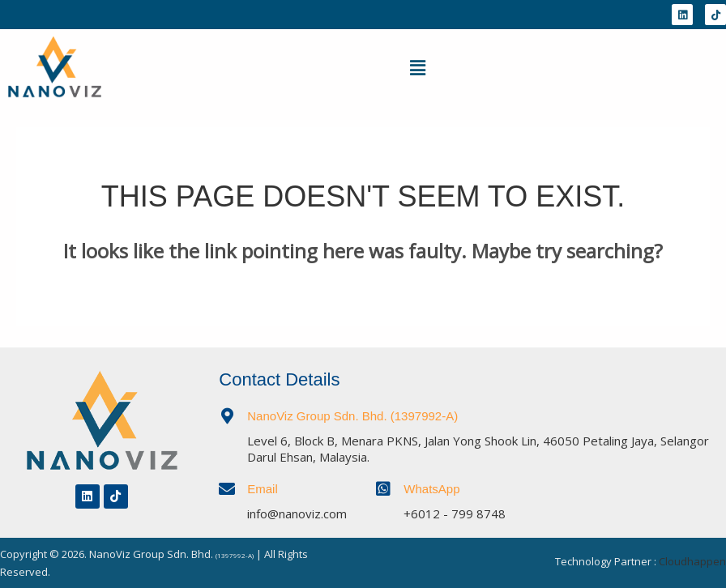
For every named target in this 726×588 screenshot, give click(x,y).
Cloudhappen (692, 561)
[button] (417, 67)
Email (263, 489)
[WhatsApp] (383, 489)
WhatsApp (431, 489)
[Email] (227, 489)
